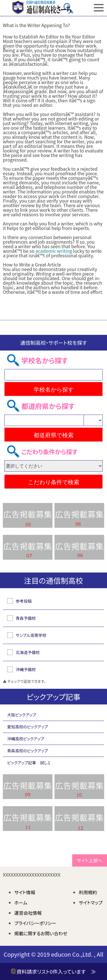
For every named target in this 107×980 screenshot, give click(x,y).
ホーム (21, 902)
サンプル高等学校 (31, 635)
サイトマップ (91, 902)
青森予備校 (26, 618)
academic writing (54, 251)
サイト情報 (25, 892)
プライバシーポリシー (35, 923)
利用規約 (88, 892)
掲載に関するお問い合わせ (41, 933)
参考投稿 (24, 601)
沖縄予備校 (26, 669)
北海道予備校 (28, 652)
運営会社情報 (28, 913)
